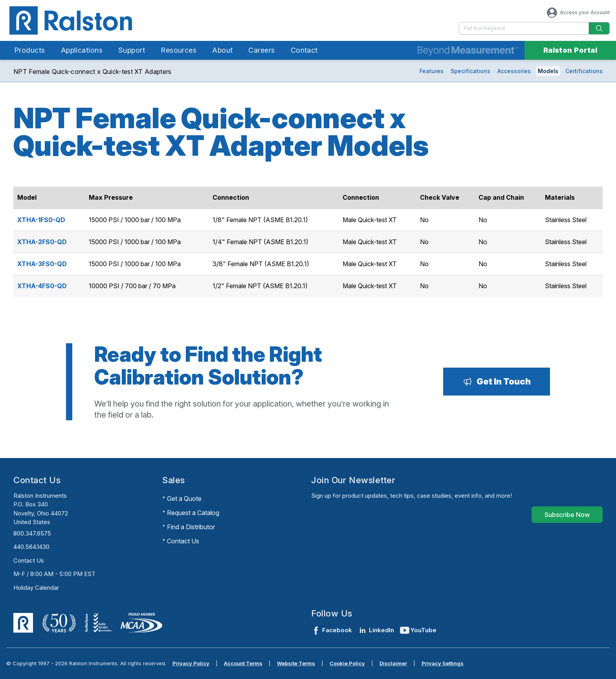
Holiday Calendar (36, 588)
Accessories (514, 71)
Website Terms (296, 663)
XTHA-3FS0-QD (42, 264)
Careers (261, 50)
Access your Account (578, 13)
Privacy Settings (443, 663)
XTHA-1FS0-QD (41, 220)
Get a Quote (184, 499)
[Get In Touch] (497, 381)
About (222, 50)
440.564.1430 (31, 547)
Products (30, 50)
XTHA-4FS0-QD (42, 286)
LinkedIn (376, 630)
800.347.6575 (32, 533)
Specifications (470, 71)
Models (548, 71)
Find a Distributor (191, 527)
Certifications (584, 71)
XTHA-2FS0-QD (42, 242)
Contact (304, 50)
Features (432, 71)
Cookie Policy (347, 663)
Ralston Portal (570, 50)
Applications (82, 50)
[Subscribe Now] (567, 515)
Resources (179, 50)
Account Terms (243, 663)
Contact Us (29, 560)
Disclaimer (393, 663)
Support (132, 50)
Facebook (332, 630)
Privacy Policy (191, 663)
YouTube (418, 630)
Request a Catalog (193, 513)
